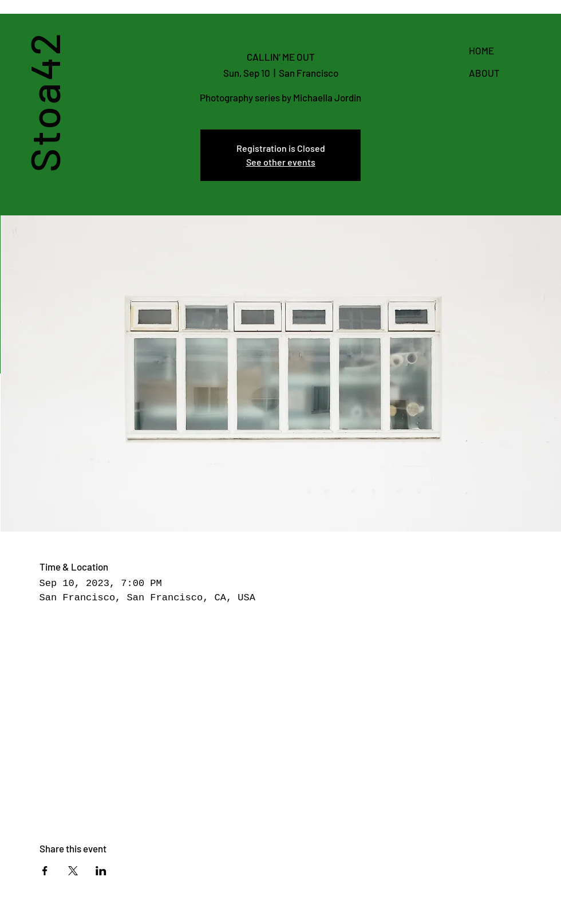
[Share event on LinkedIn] (101, 871)
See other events (281, 162)
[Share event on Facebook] (45, 871)
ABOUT (484, 73)
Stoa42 (43, 102)
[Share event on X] (73, 871)
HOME (481, 50)
